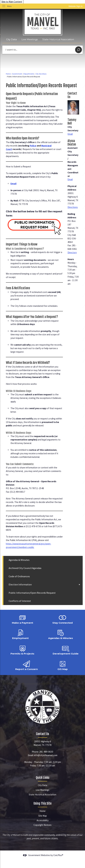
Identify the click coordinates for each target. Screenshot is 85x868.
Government (17, 74)
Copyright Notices (42, 825)
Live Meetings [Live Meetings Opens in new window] (30, 39)
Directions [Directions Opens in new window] (73, 207)
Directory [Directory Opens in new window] (72, 252)
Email (70, 134)
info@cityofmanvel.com (46, 755)
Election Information (20, 585)
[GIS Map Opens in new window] (63, 665)
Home (8, 74)
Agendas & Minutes (19, 560)
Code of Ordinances (19, 576)
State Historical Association (58, 39)
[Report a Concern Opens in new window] (26, 665)
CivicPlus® (58, 855)
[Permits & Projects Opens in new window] (22, 650)
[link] (75, 6)
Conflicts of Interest (20, 601)
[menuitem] (43, 560)
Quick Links (43, 778)
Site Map (43, 816)
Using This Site (42, 803)
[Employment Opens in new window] (20, 634)
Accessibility (43, 820)
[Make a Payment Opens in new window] (22, 619)
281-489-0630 (46, 752)
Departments (29, 74)
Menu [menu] (9, 6)
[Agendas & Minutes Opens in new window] (61, 634)
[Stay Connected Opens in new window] (63, 619)
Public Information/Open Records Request (32, 593)
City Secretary (41, 74)
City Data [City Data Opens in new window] (11, 39)
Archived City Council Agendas (25, 568)
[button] (79, 50)
